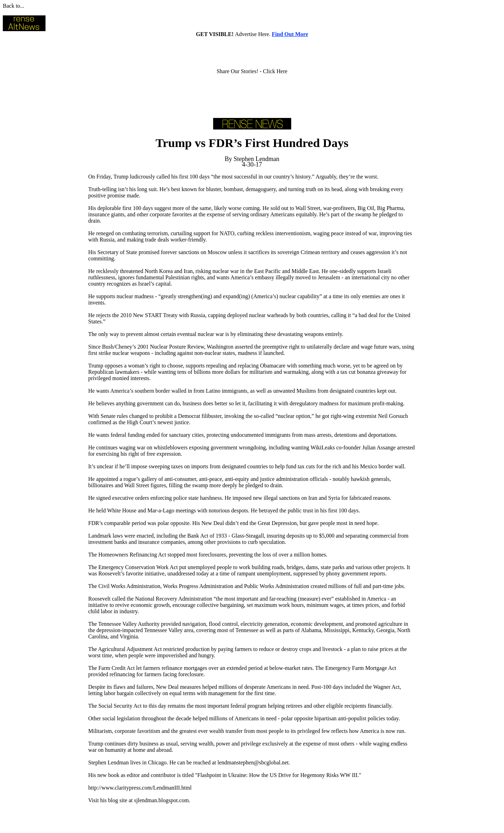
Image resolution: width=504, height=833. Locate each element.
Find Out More (290, 34)
